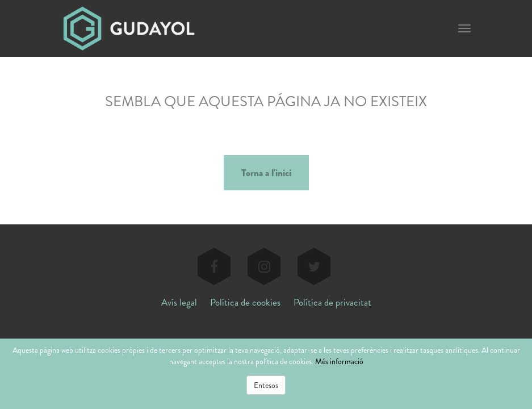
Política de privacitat (332, 302)
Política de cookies (245, 302)
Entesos (266, 385)
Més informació (339, 361)
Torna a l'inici (266, 173)
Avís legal (179, 302)
